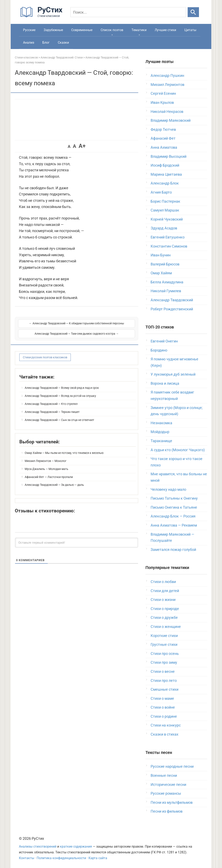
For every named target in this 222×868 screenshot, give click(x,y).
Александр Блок (165, 183)
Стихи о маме (162, 698)
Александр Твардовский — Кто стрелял (51, 403)
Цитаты (190, 30)
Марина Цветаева (166, 174)
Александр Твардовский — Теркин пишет (52, 411)
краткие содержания (76, 846)
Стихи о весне (163, 671)
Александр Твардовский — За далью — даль (54, 484)
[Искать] (193, 12)
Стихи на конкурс (166, 725)
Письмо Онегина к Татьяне (174, 507)
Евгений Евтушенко (168, 237)
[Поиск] (128, 12)
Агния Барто (161, 192)
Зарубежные (53, 30)
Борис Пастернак (165, 201)
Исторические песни (168, 784)
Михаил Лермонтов (167, 85)
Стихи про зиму (164, 662)
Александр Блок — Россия (173, 516)
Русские (29, 30)
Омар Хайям (161, 273)
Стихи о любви (163, 582)
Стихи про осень (165, 654)
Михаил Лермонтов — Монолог (46, 460)
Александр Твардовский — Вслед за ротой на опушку (60, 395)
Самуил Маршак (165, 210)
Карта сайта (98, 858)
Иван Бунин (161, 255)
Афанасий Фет (163, 138)
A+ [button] (82, 146)
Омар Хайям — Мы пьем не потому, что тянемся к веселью (64, 452)
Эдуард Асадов (164, 228)
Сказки (63, 43)
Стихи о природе (165, 609)
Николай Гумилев (166, 291)
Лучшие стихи (165, 30)
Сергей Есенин (163, 93)
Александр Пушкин (167, 75)
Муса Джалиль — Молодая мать (46, 468)
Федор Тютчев (163, 129)
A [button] (69, 146)
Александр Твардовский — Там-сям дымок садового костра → (106, 328)
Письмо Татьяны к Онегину (174, 498)
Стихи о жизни (163, 600)
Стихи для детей (165, 591)
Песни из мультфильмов (172, 802)
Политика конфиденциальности (61, 858)
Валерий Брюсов (165, 264)
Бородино (159, 350)
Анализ (29, 43)
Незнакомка (161, 423)
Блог (46, 43)
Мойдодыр (160, 432)
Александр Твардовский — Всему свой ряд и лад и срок (62, 387)
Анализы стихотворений (38, 846)
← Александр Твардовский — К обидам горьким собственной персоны (47, 328)
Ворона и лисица (165, 383)
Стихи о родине (164, 716)
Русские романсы (166, 793)
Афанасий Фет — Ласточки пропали (49, 476)
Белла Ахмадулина (167, 282)
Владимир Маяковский (171, 120)
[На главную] (43, 16)
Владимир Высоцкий (169, 156)
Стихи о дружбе (164, 617)
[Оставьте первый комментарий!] (77, 542)
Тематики (139, 30)
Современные (82, 30)
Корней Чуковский (167, 219)
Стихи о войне (163, 707)
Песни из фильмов (167, 811)
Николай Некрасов (167, 112)
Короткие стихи (164, 636)
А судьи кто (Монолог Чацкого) (178, 450)
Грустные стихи (164, 644)
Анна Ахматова (164, 147)
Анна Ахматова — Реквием (174, 525)
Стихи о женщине (166, 627)
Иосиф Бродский (165, 165)
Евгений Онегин (164, 341)
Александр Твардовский (172, 300)
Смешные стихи (164, 689)
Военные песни (164, 775)
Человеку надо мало (168, 489)
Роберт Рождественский (172, 309)
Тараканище (161, 441)
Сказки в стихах (164, 734)
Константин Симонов (169, 246)
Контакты (27, 858)
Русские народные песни (172, 766)
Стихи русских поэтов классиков (45, 357)
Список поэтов (112, 30)
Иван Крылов (162, 102)
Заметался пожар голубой (173, 550)
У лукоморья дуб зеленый (173, 374)
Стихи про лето (164, 680)
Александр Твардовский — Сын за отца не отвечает (59, 419)
